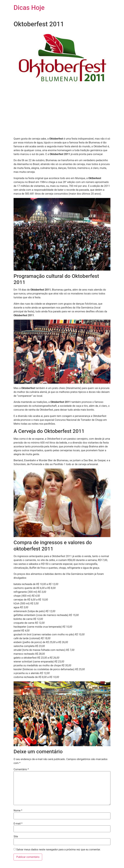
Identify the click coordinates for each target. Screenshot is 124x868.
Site (16, 837)
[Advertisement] (62, 112)
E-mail (18, 824)
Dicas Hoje (29, 8)
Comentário (21, 769)
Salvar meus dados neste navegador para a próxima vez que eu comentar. (59, 850)
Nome (18, 811)
